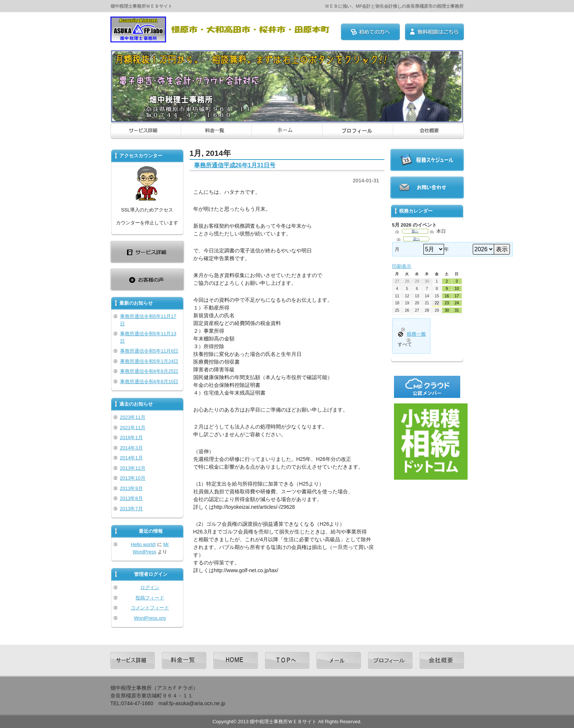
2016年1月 (131, 437)
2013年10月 (133, 478)
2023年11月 (133, 417)
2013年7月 (131, 509)
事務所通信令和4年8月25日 (149, 371)
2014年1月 (131, 458)
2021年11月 (133, 428)
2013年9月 (131, 488)
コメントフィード (150, 608)
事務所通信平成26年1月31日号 (235, 165)
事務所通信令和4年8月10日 (149, 381)
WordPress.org (150, 618)
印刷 (402, 266)
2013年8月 (131, 498)
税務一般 (412, 334)
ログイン (150, 587)
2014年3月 (131, 448)
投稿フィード (150, 598)
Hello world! (143, 544)
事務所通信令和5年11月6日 (149, 351)
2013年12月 (133, 468)
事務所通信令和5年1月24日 (149, 361)
